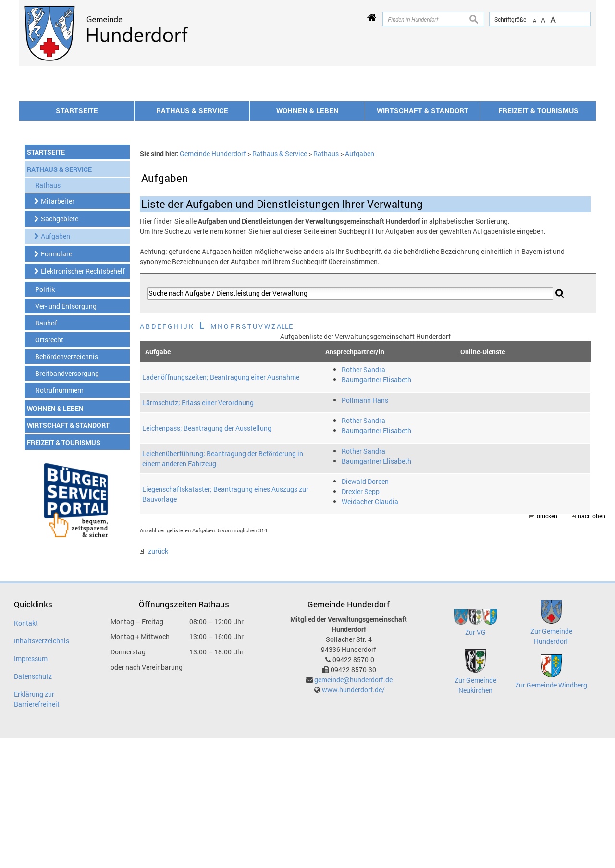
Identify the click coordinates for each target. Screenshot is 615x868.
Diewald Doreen (365, 611)
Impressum (31, 788)
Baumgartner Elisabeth (376, 509)
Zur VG (475, 762)
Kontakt (26, 753)
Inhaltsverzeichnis (42, 770)
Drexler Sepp (361, 621)
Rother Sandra (363, 499)
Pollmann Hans (365, 530)
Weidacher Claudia (370, 631)
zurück (154, 681)
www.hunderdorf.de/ (353, 819)
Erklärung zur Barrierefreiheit (37, 829)
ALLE (285, 456)
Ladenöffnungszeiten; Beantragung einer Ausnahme (221, 507)
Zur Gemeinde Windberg (551, 814)
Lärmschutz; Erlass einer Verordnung (198, 532)
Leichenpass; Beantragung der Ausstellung (207, 558)
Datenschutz (33, 806)
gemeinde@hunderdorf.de (353, 809)
